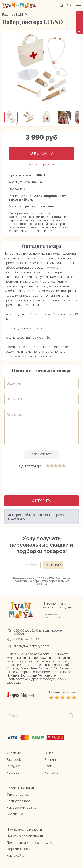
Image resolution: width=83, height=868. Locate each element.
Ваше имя (14, 383)
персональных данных (53, 582)
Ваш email (14, 399)
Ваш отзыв (15, 415)
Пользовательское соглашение (30, 843)
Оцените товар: (29, 466)
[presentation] (42, 482)
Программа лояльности (24, 830)
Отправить (41, 501)
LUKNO (21, 15)
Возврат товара (18, 801)
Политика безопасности (25, 836)
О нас (49, 753)
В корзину (41, 153)
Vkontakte (14, 753)
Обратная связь (18, 849)
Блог (48, 766)
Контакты (52, 773)
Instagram (14, 766)
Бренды (8, 15)
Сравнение (15, 814)
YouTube (13, 773)
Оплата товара (18, 795)
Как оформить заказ (22, 808)
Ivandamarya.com (37, 654)
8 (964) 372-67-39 (26, 639)
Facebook (14, 760)
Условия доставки (20, 788)
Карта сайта (15, 856)
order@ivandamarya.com (31, 646)
